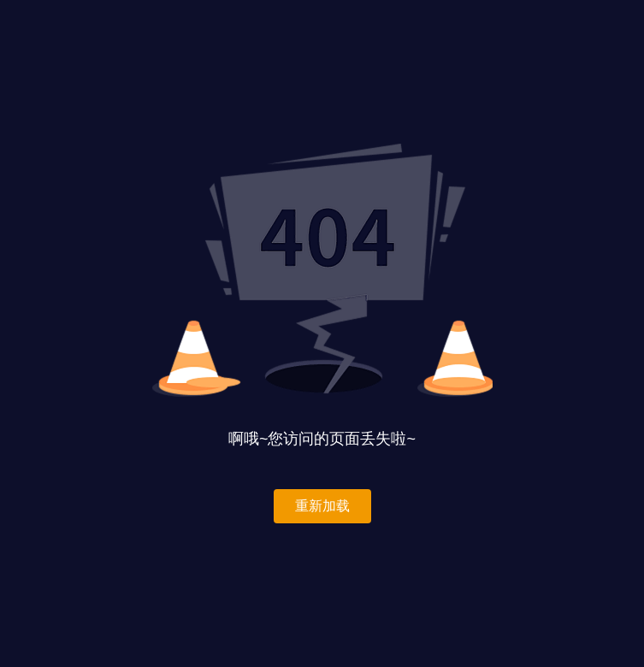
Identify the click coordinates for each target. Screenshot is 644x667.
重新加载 (322, 506)
